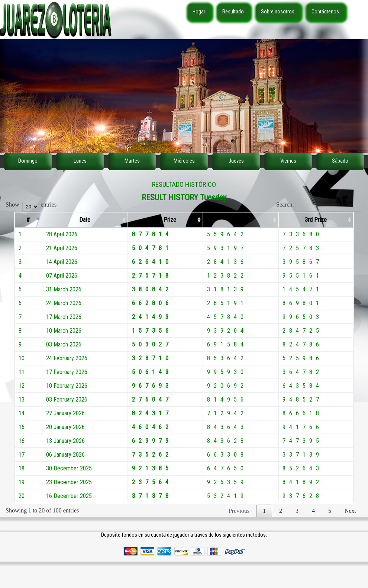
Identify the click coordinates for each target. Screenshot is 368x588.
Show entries (31, 204)
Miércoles (184, 161)
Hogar (199, 12)
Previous (239, 511)
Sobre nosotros (278, 12)
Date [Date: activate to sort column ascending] (85, 220)
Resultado (233, 12)
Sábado (340, 161)
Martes (132, 161)
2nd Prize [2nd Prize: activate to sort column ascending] (241, 220)
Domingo (28, 161)
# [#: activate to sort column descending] (28, 220)
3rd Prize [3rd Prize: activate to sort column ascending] (316, 220)
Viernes (288, 161)
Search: (319, 204)
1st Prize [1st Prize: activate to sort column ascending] (165, 220)
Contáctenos (325, 12)
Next (350, 511)
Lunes (80, 161)
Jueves (236, 161)
